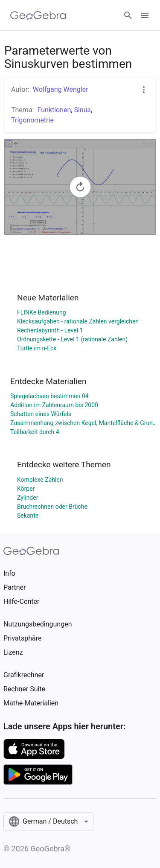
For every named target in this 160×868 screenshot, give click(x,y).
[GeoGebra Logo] (38, 15)
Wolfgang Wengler (61, 89)
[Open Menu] (145, 15)
